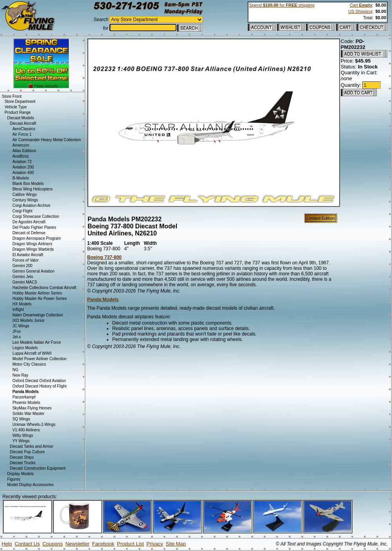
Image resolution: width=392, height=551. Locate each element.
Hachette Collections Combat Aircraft (44, 288)
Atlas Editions (24, 151)
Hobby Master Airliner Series (37, 293)
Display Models (20, 474)
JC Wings (21, 326)
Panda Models (103, 300)
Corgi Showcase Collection (36, 216)
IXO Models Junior (29, 320)
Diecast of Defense (29, 233)
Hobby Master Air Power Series (40, 299)
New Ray (21, 375)
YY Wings (21, 441)
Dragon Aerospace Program (37, 238)
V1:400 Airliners (26, 430)
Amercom (21, 145)
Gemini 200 (22, 266)
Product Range (18, 112)
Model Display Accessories (30, 485)
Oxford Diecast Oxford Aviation (39, 381)
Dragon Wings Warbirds (33, 249)
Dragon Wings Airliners (32, 244)
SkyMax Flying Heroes (32, 408)
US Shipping (360, 11)
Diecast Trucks (23, 463)
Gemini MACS (25, 282)
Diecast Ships (22, 457)
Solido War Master (29, 414)
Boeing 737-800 (104, 257)
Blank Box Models (28, 184)
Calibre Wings (25, 195)
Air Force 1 (22, 134)
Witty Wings (23, 435)
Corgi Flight (22, 211)
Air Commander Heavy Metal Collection (47, 140)
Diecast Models (20, 118)
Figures (13, 479)
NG (15, 370)
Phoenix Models (26, 403)
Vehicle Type (16, 107)
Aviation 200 (23, 167)
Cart (361, 5)
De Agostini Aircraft (29, 222)
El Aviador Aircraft (28, 255)
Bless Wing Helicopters (33, 189)
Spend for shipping (282, 5)
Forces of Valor (26, 260)
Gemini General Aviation (34, 271)
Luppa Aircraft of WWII (32, 353)
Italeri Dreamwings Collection (38, 315)
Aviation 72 (22, 162)
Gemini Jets (23, 277)
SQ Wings (21, 419)
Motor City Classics (29, 364)
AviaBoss (21, 156)
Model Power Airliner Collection (40, 359)
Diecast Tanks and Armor (31, 446)
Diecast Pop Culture (27, 452)
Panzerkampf (24, 397)
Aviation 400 (23, 173)
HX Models (22, 304)
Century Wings (25, 200)
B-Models (21, 178)
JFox (17, 331)
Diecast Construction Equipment (38, 468)
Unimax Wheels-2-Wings (34, 424)
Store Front (12, 96)
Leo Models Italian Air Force (37, 342)
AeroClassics (24, 129)
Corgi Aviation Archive (31, 206)
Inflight (18, 310)
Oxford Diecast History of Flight (40, 386)
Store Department (20, 101)
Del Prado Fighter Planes (34, 227)
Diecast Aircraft (23, 123)
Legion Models (25, 348)
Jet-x (17, 337)
